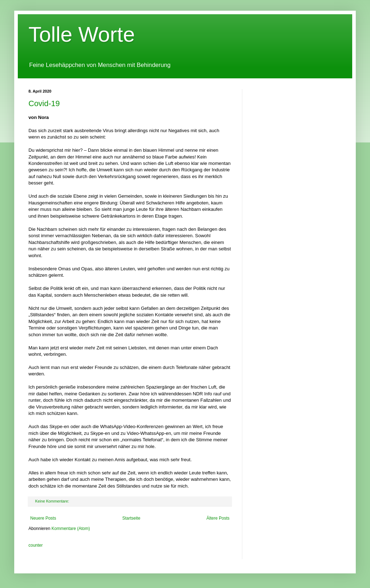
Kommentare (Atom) (71, 529)
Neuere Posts (43, 518)
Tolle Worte (82, 34)
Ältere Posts (218, 518)
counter (36, 545)
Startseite (131, 518)
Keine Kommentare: (53, 501)
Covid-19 (44, 103)
